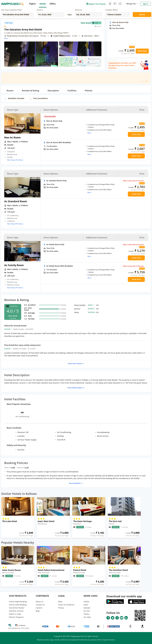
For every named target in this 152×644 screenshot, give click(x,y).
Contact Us (40, 605)
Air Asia (87, 611)
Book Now (142, 51)
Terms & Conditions (66, 605)
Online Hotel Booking (18, 605)
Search (142, 14)
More (7, 38)
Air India (87, 617)
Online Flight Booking (18, 602)
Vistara (86, 614)
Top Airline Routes (17, 608)
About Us (40, 602)
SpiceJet (87, 608)
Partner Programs (16, 617)
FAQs (60, 602)
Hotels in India (15, 614)
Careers (39, 608)
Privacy (61, 608)
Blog (38, 611)
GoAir (86, 605)
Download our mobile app (124, 596)
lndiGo (86, 602)
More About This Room (15, 160)
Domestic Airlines (16, 611)
